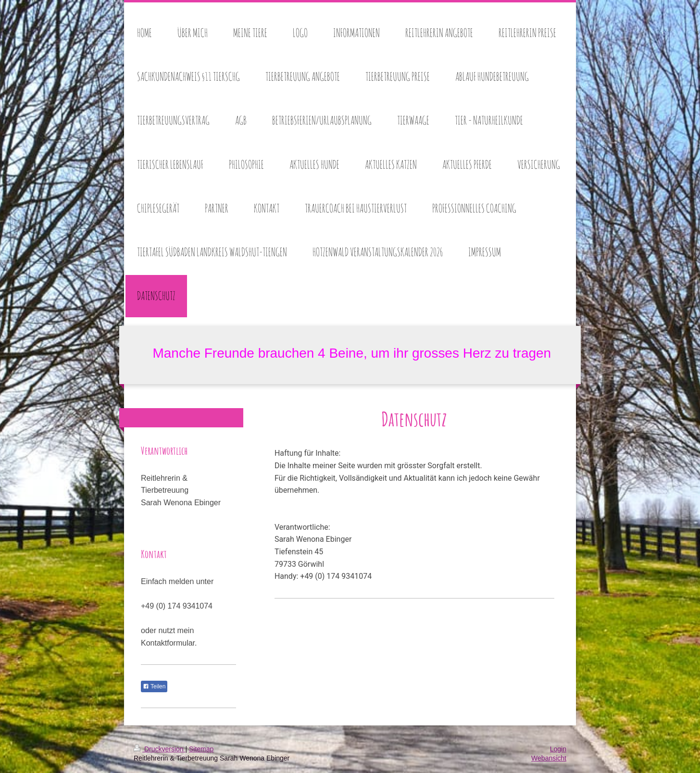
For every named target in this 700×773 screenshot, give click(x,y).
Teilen (154, 686)
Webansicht (549, 758)
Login (558, 749)
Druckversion (159, 749)
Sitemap (201, 749)
